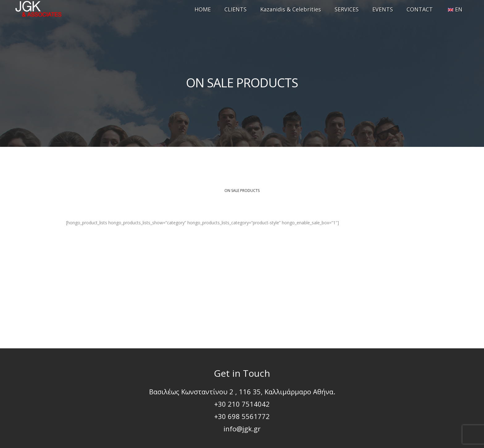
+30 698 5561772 (242, 416)
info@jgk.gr (242, 429)
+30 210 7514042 (242, 404)
